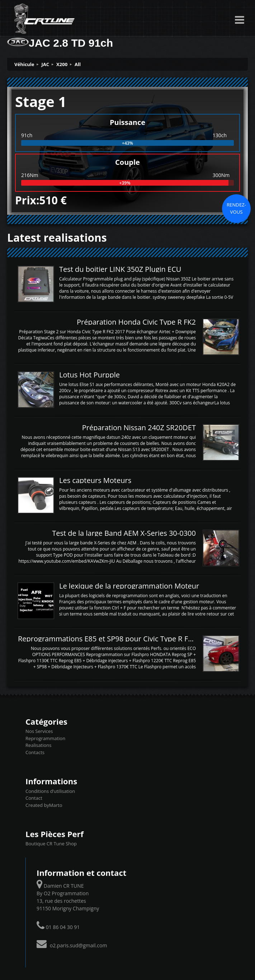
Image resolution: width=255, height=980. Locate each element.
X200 (62, 64)
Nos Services (39, 731)
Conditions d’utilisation (50, 791)
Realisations (38, 745)
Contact (34, 798)
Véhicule (24, 64)
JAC (46, 64)
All (78, 64)
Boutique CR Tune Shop (51, 844)
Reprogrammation (45, 738)
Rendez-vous (236, 208)
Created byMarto (44, 805)
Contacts (35, 752)
